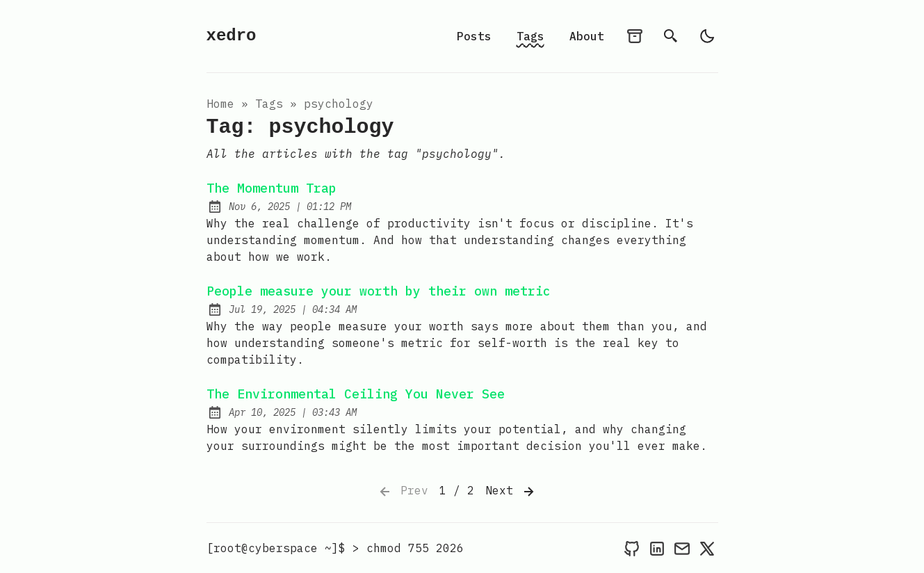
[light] (707, 36)
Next (511, 492)
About (587, 36)
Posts (474, 36)
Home (220, 104)
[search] (671, 36)
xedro (232, 36)
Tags (530, 36)
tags (269, 104)
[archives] (635, 36)
